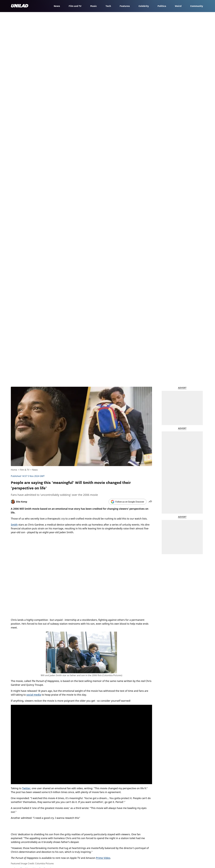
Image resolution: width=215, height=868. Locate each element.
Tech (108, 6)
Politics (162, 6)
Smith (14, 525)
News (57, 6)
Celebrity (144, 6)
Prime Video (103, 858)
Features (125, 6)
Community (197, 6)
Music (94, 6)
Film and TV (75, 6)
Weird (178, 6)
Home (14, 470)
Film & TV (25, 470)
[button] (150, 502)
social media (34, 695)
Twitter (26, 788)
